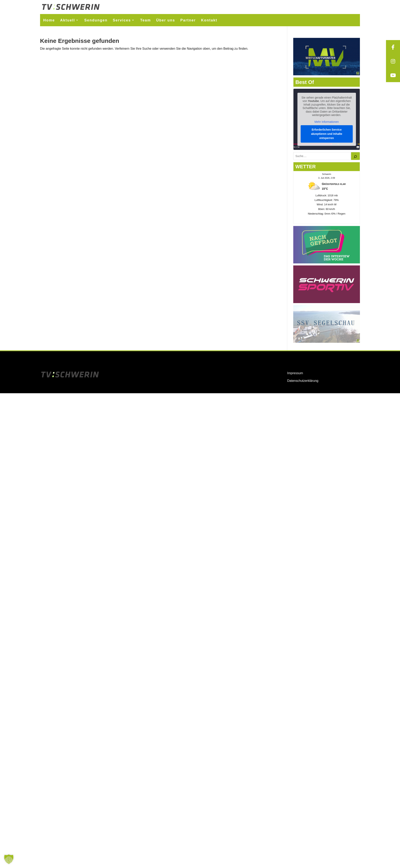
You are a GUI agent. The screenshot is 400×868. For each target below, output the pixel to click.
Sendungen (96, 20)
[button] (9, 859)
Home (49, 20)
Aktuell (68, 20)
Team (146, 20)
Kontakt (209, 20)
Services (122, 20)
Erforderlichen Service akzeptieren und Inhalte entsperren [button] (327, 134)
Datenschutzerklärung (303, 381)
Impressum (295, 373)
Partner (188, 20)
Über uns (166, 20)
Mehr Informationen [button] (327, 122)
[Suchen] (356, 156)
